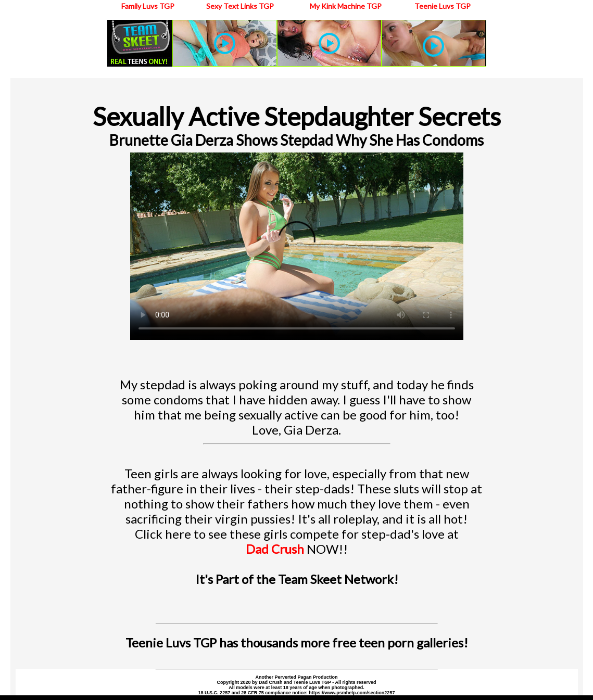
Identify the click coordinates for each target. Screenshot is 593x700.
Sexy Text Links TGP (240, 6)
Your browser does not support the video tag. (297, 246)
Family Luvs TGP (148, 6)
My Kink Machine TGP (346, 6)
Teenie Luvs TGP (443, 6)
